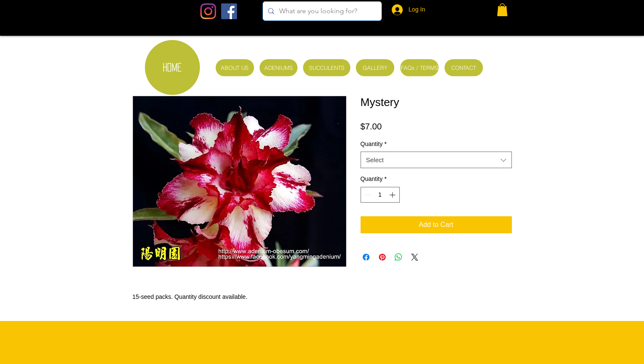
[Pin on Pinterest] (382, 257)
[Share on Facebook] (366, 257)
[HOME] (172, 67)
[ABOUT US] (235, 68)
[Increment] (393, 195)
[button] (502, 10)
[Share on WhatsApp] (399, 257)
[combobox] (436, 160)
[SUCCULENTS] (327, 68)
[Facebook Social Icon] (229, 11)
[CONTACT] (464, 68)
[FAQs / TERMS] (419, 68)
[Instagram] (208, 11)
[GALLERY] (375, 68)
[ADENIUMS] (279, 68)
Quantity (374, 144)
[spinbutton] (380, 195)
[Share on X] (415, 257)
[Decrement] (367, 195)
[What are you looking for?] (321, 11)
